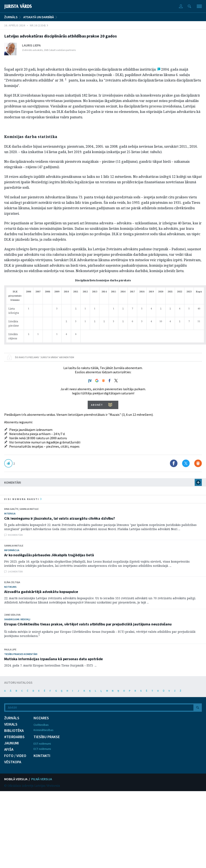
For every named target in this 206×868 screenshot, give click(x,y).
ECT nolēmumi (42, 749)
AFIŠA (9, 749)
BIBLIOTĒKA (14, 731)
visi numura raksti (23, 499)
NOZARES (41, 718)
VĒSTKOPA (13, 762)
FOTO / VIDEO (15, 756)
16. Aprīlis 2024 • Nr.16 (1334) (26, 25)
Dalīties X (186, 463)
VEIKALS (11, 724)
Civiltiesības (41, 725)
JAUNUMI (12, 743)
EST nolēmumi (42, 744)
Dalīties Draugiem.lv (198, 463)
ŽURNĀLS (11, 17)
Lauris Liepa (31, 45)
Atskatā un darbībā (39, 17)
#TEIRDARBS (14, 737)
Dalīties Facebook (174, 463)
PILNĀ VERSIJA (42, 779)
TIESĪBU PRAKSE (47, 737)
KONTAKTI (42, 756)
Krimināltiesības (44, 730)
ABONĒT (97, 405)
